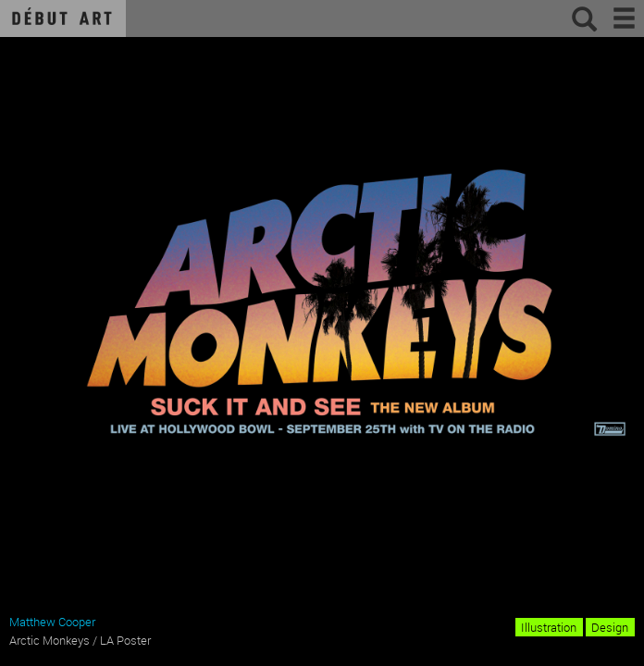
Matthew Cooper (52, 622)
